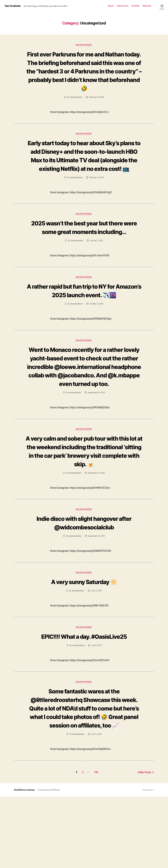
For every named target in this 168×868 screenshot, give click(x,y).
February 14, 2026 (97, 106)
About (111, 6)
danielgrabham (76, 106)
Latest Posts (122, 6)
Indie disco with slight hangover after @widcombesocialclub (84, 585)
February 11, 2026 (97, 204)
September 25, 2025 (97, 446)
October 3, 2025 (97, 348)
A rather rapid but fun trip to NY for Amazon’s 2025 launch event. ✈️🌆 (84, 330)
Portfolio (135, 6)
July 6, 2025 (97, 709)
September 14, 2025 (97, 598)
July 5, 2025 (97, 806)
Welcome (147, 6)
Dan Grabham (13, 6)
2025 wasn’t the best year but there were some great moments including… (84, 258)
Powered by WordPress (50, 861)
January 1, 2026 (97, 276)
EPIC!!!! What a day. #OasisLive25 (84, 699)
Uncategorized (84, 45)
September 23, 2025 (97, 535)
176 (94, 844)
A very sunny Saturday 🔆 (84, 644)
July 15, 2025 (97, 653)
